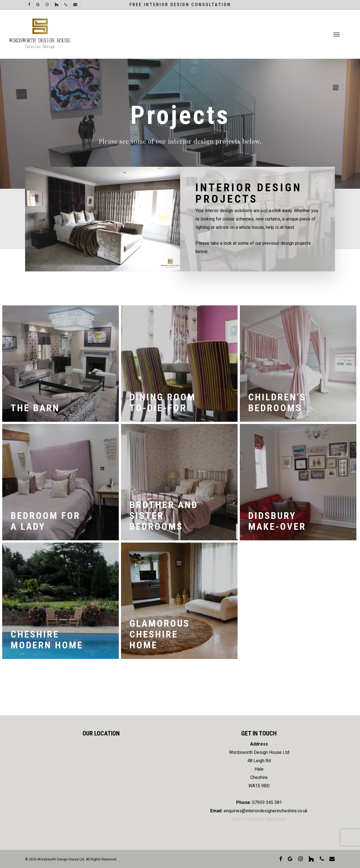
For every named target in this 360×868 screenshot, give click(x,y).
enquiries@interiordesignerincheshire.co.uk (266, 811)
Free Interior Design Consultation (180, 5)
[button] (337, 34)
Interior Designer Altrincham (259, 819)
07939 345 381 (267, 802)
